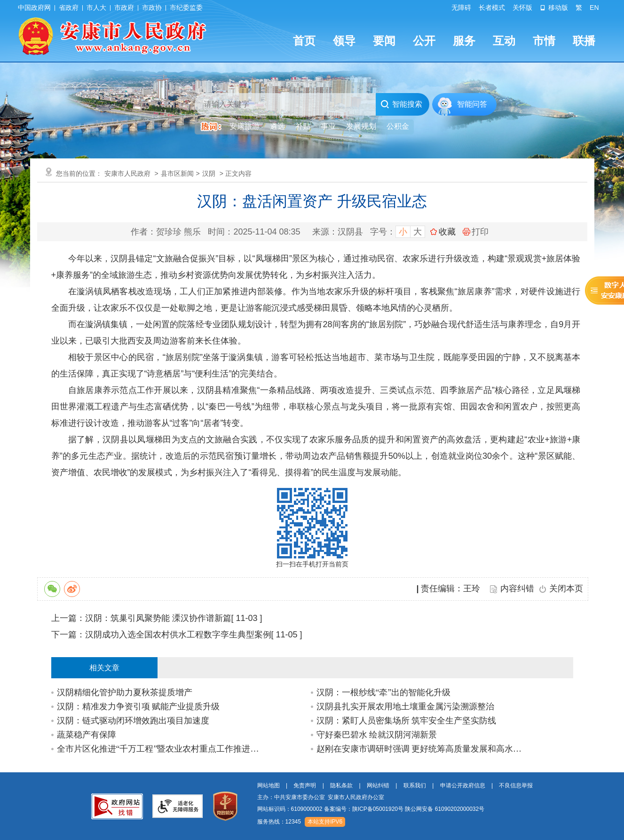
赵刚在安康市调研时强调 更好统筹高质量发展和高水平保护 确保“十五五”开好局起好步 (421, 749)
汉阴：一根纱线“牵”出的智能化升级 (384, 692)
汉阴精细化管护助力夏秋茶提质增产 (125, 692)
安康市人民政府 (127, 173)
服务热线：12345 (279, 822)
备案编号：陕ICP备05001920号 (364, 809)
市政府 (124, 8)
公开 (424, 41)
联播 (584, 41)
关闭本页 (566, 589)
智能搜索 (401, 104)
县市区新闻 (177, 173)
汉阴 (209, 173)
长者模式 (492, 8)
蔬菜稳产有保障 (87, 735)
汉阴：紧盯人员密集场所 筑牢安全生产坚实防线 (407, 721)
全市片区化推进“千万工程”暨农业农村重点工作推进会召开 (161, 749)
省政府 (69, 8)
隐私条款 (341, 785)
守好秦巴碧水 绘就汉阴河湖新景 (377, 735)
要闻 (384, 41)
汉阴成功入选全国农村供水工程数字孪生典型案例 (178, 635)
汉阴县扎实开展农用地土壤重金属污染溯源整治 (405, 707)
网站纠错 (378, 785)
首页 (304, 41)
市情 (544, 41)
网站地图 (269, 785)
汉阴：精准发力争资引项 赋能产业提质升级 (138, 707)
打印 (476, 232)
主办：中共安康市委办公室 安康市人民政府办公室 (321, 797)
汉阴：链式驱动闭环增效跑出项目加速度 (133, 721)
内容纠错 (517, 589)
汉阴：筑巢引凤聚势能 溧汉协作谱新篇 (158, 618)
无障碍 (461, 8)
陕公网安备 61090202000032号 (445, 809)
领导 (344, 41)
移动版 (554, 8)
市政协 (152, 8)
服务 (464, 41)
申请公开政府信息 (463, 785)
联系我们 (415, 785)
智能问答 (472, 104)
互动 (504, 41)
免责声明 (305, 785)
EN (594, 8)
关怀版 (522, 8)
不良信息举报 (516, 785)
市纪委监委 (186, 8)
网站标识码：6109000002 (371, 809)
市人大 (96, 8)
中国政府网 (34, 8)
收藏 (447, 232)
